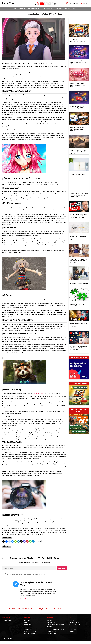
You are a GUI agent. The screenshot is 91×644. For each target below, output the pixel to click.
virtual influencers (27, 576)
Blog (74, 10)
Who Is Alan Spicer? (19, 10)
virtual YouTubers (39, 395)
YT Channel (72, 623)
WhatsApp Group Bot (75, 627)
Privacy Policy (86, 641)
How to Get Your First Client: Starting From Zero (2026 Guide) (79, 284)
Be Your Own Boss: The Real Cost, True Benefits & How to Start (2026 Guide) (79, 327)
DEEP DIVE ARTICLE (30, 636)
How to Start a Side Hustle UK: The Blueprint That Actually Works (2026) (78, 306)
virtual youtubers (38, 576)
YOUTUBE (49, 623)
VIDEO (26, 625)
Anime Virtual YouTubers (15, 576)
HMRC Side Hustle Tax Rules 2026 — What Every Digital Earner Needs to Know (79, 197)
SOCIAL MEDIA (28, 627)
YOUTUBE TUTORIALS (30, 634)
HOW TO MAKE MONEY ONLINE (55, 632)
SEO (25, 630)
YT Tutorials (72, 630)
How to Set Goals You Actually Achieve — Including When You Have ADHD (78, 153)
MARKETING (28, 623)
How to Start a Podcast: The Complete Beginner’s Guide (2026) (77, 176)
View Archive (25, 600)
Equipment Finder (32, 10)
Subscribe (62, 570)
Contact (71, 634)
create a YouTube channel (45, 131)
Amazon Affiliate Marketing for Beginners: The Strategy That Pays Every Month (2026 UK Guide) (78, 239)
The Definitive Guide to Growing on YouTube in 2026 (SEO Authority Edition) (78, 349)
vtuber (46, 576)
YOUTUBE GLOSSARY (52, 636)
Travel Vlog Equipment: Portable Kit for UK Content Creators (79, 42)
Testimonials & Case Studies (62, 10)
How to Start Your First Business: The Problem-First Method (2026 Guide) (78, 262)
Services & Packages (46, 10)
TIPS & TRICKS (28, 632)
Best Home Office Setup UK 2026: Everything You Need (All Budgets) (78, 131)
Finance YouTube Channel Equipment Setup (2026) (77, 109)
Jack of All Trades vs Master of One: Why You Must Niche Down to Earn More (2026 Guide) (78, 217)
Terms (80, 641)
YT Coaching (73, 632)
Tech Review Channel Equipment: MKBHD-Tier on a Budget (78, 64)
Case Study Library (74, 625)
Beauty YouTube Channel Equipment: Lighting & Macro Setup (78, 87)
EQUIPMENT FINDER (52, 634)
